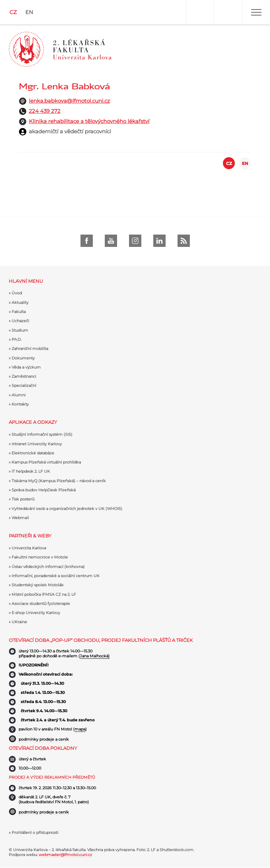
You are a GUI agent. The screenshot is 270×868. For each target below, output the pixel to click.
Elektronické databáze (33, 453)
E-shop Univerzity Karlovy (36, 613)
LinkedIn (159, 241)
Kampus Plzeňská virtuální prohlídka (46, 462)
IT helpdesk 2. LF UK (31, 471)
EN (29, 12)
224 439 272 (45, 111)
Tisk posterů (23, 499)
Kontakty (20, 404)
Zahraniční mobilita (30, 349)
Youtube (111, 241)
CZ (13, 12)
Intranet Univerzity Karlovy (37, 444)
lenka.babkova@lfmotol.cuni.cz (69, 101)
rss (184, 241)
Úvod (17, 293)
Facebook (87, 241)
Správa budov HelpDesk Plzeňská (44, 490)
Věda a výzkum (26, 367)
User (200, 12)
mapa (80, 729)
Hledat (228, 12)
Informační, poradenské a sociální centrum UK (56, 576)
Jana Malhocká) (95, 656)
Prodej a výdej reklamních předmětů (52, 777)
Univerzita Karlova (29, 548)
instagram (135, 241)
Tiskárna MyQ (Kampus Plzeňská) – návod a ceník (59, 481)
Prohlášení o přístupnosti (35, 832)
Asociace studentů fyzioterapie (41, 604)
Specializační (24, 385)
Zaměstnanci (24, 376)
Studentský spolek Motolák (38, 585)
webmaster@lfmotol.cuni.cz (65, 855)
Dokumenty (23, 358)
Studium (20, 330)
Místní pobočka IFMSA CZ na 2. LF (44, 594)
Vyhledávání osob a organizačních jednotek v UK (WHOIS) (67, 509)
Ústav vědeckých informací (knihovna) (48, 567)
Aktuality (20, 302)
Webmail (20, 518)
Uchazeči (20, 321)
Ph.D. (17, 339)
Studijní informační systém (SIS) (42, 434)
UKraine (19, 622)
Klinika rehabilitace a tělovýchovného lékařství (89, 121)
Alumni (19, 395)
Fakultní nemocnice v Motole (40, 557)
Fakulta (19, 312)
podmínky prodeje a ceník (44, 739)
